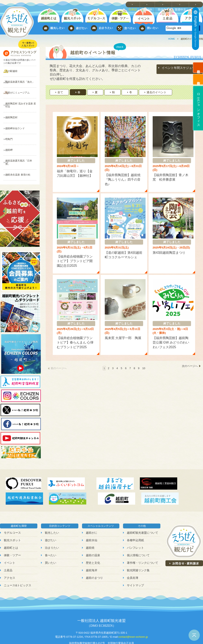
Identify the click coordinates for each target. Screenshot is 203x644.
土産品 (8, 549)
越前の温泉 (93, 534)
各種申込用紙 (135, 518)
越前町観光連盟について (143, 511)
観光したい (52, 511)
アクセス (10, 556)
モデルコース (12, 511)
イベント (10, 541)
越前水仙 (92, 518)
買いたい (51, 541)
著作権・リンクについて (143, 541)
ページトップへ (194, 635)
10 (144, 353)
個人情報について (138, 534)
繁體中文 (182, 4)
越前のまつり (94, 556)
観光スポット (12, 518)
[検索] (180, 28)
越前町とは (11, 526)
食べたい (51, 534)
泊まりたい (52, 526)
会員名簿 (133, 556)
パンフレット (135, 526)
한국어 (197, 4)
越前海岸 (92, 549)
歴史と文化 (93, 541)
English (150, 4)
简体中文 (166, 4)
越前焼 (90, 526)
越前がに (92, 511)
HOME (172, 39)
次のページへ (190, 353)
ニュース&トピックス (18, 564)
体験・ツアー (12, 534)
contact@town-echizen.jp (133, 615)
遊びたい (51, 518)
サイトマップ (135, 564)
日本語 (136, 4)
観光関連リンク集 (138, 549)
